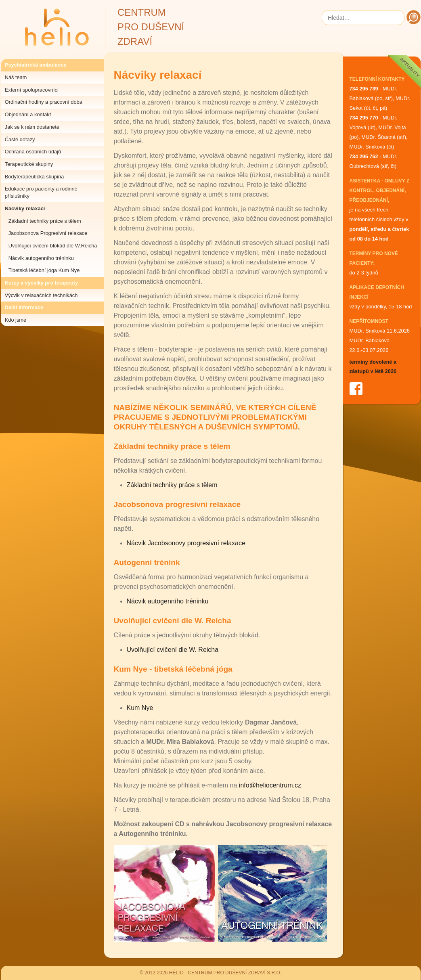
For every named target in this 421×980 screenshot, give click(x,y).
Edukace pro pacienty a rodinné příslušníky (41, 192)
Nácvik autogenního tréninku (41, 258)
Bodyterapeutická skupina (35, 177)
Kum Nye (140, 708)
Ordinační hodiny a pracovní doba (44, 102)
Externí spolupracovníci (32, 90)
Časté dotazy (20, 139)
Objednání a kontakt (28, 114)
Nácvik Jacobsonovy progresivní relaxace (186, 543)
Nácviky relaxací (25, 208)
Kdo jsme (16, 320)
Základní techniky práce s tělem (45, 221)
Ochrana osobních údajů (33, 152)
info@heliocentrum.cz (270, 785)
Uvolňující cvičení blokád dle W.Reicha (53, 246)
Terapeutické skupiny (29, 164)
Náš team (16, 77)
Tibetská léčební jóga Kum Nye (44, 270)
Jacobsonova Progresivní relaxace (48, 233)
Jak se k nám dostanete (32, 127)
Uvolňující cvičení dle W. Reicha (173, 650)
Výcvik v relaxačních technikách (41, 295)
